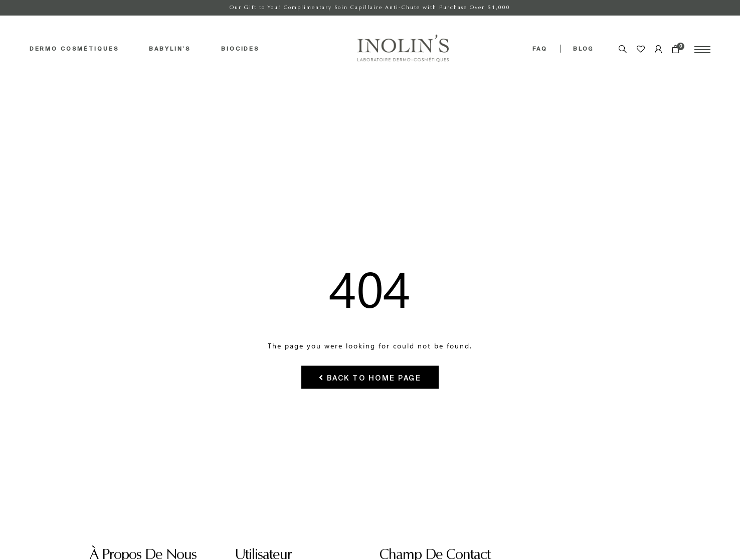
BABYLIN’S (170, 49)
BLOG (583, 49)
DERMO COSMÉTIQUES (74, 49)
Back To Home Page (370, 377)
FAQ (540, 49)
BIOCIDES (240, 49)
